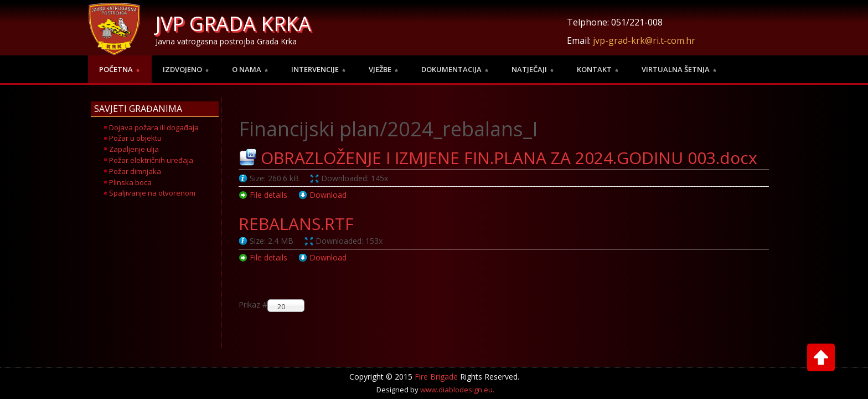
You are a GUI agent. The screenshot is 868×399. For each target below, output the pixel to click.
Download (328, 195)
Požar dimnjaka (135, 171)
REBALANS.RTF (296, 224)
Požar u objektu (135, 138)
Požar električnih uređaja (151, 160)
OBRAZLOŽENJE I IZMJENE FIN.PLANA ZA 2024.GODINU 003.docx (509, 158)
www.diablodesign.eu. (457, 382)
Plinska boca (130, 182)
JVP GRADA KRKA (233, 24)
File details (268, 195)
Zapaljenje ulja (134, 149)
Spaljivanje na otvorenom (152, 193)
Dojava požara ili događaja (154, 127)
